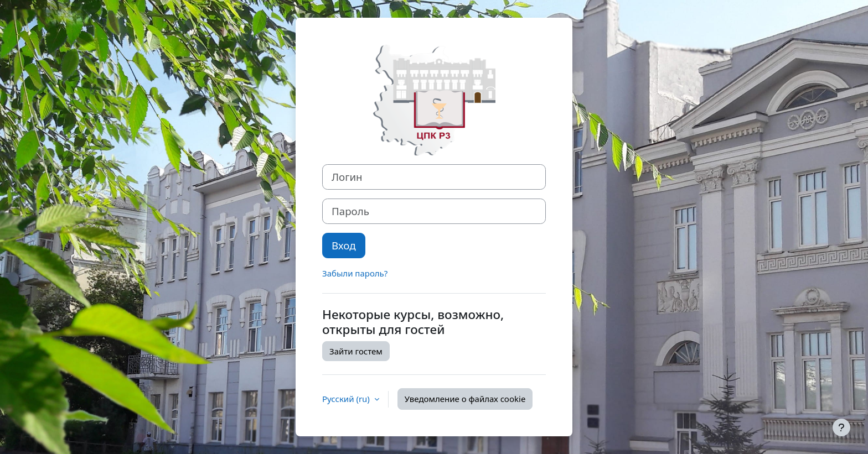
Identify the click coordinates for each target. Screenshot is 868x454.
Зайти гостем (356, 351)
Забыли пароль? (355, 273)
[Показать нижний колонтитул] (841, 427)
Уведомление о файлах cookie (465, 399)
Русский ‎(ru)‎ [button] (347, 399)
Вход (344, 245)
